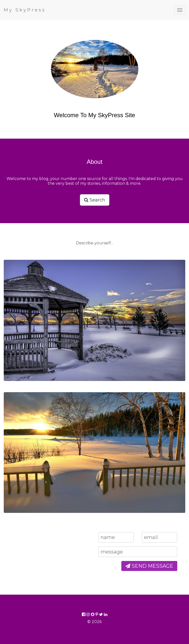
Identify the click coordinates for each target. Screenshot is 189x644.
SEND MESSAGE (149, 566)
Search (95, 200)
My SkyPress (25, 10)
